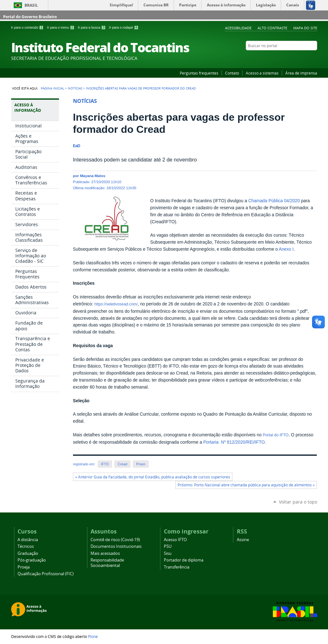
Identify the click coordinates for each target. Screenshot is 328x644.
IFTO (105, 464)
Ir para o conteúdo (28, 27)
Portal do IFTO (276, 435)
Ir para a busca (92, 27)
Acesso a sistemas (262, 73)
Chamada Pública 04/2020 (274, 201)
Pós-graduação (32, 560)
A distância (28, 540)
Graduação (28, 553)
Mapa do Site (305, 28)
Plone (93, 636)
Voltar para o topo (298, 502)
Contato (232, 73)
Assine (243, 540)
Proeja (24, 567)
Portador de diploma (184, 560)
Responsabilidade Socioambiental (107, 563)
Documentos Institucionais (116, 546)
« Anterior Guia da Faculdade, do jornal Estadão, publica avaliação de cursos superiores (153, 477)
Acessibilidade (238, 28)
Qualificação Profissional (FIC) (46, 574)
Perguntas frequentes (199, 73)
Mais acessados (105, 553)
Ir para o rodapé (124, 27)
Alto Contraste (272, 28)
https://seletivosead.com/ (116, 304)
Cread (122, 464)
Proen (141, 464)
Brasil (31, 5)
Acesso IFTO (175, 540)
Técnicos (26, 546)
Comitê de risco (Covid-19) (115, 540)
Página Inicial (52, 88)
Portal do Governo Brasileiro (30, 17)
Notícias (75, 88)
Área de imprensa (301, 73)
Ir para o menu (61, 27)
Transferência (177, 567)
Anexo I (286, 249)
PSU (168, 546)
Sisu (168, 553)
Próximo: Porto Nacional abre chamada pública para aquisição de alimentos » (246, 485)
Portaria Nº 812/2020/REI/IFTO (234, 442)
